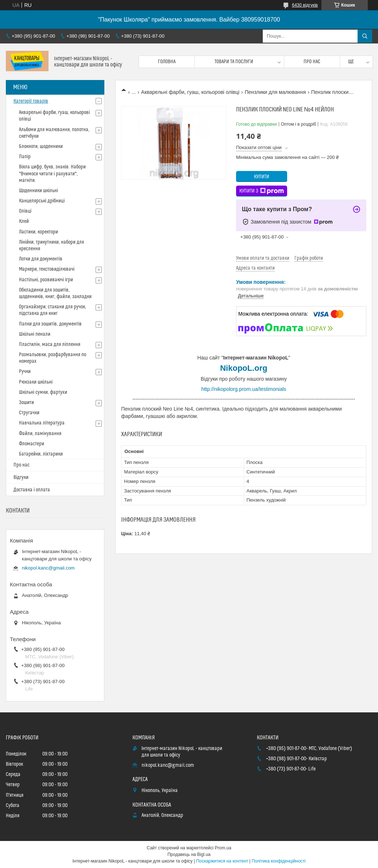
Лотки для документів (41, 259)
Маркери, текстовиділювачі (47, 269)
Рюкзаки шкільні (36, 382)
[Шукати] (365, 36)
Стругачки (29, 413)
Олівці (25, 211)
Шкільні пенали (35, 334)
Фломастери (32, 444)
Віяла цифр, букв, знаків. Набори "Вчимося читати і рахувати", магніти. (52, 174)
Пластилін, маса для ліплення (50, 344)
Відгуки (21, 477)
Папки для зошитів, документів (50, 324)
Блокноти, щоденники (41, 146)
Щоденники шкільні (38, 191)
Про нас (312, 62)
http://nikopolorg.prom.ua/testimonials (244, 389)
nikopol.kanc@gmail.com (48, 568)
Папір (25, 157)
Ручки (25, 372)
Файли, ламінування (40, 434)
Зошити (26, 403)
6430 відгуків (305, 5)
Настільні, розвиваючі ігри (46, 280)
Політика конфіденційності (279, 861)
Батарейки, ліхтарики (41, 454)
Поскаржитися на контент (222, 861)
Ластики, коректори (38, 232)
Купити (262, 177)
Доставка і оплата (32, 490)
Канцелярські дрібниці (42, 201)
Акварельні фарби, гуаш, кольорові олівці (190, 92)
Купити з (262, 191)
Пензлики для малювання (275, 92)
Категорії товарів (31, 101)
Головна (167, 62)
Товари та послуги (234, 62)
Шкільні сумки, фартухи (43, 392)
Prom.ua (223, 848)
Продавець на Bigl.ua (189, 854)
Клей (24, 221)
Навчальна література (42, 423)
